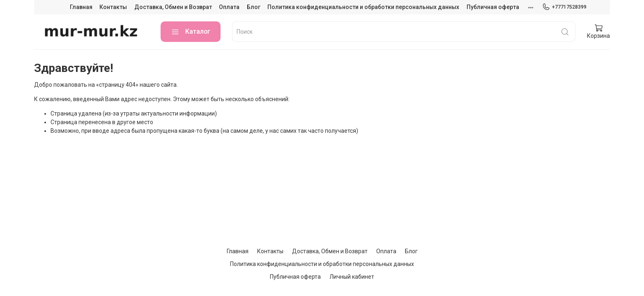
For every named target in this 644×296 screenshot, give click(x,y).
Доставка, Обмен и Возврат (173, 7)
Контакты (113, 7)
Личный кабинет (352, 277)
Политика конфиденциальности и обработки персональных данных (363, 7)
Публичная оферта (493, 7)
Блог (254, 7)
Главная (81, 7)
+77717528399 (564, 7)
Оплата (229, 7)
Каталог (191, 32)
